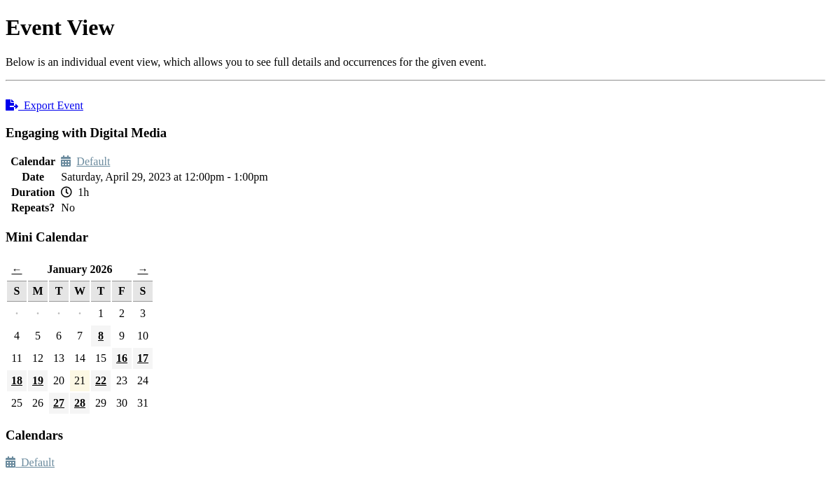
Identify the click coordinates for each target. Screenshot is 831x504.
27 (59, 403)
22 (101, 380)
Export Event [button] (44, 105)
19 (38, 380)
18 (17, 380)
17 (143, 358)
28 (80, 403)
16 (122, 358)
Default (93, 161)
